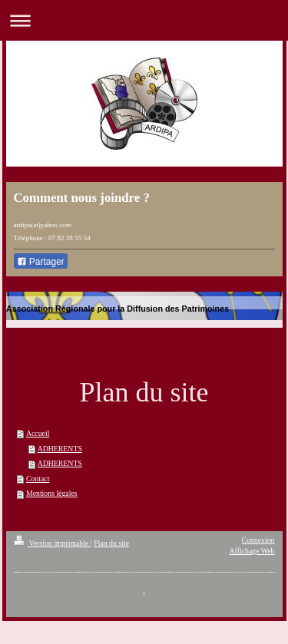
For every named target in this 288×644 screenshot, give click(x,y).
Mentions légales (52, 493)
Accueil (38, 433)
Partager (41, 262)
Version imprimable (52, 543)
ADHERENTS (60, 449)
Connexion (258, 540)
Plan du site (111, 543)
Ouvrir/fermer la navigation (144, 20)
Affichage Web (252, 551)
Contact (38, 479)
